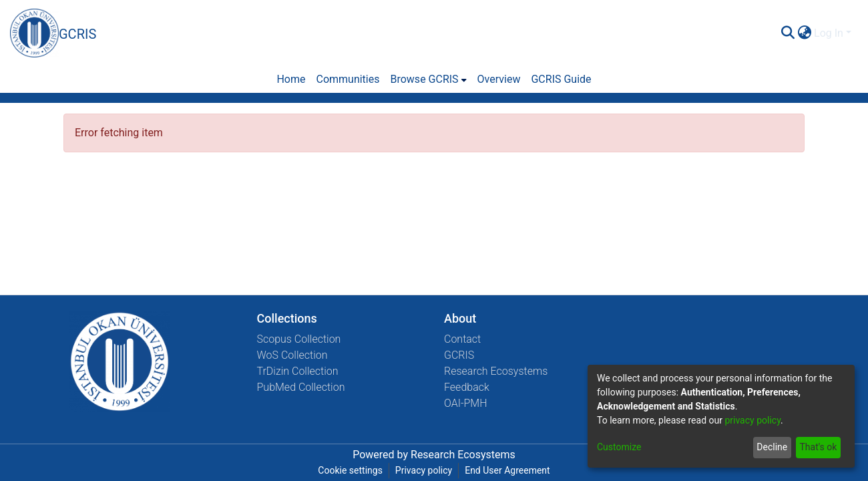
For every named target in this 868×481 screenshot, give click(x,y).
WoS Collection (292, 355)
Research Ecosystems (496, 371)
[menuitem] (804, 33)
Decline (772, 447)
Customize (619, 447)
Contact (462, 339)
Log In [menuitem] (829, 33)
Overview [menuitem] (499, 79)
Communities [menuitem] (348, 79)
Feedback (467, 387)
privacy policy (752, 420)
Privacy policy (424, 470)
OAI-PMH (466, 403)
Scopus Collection (299, 339)
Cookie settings (350, 470)
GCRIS (459, 355)
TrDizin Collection (298, 371)
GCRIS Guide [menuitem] (561, 79)
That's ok (818, 447)
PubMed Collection (301, 387)
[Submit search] (788, 33)
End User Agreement (507, 470)
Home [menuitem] (291, 79)
